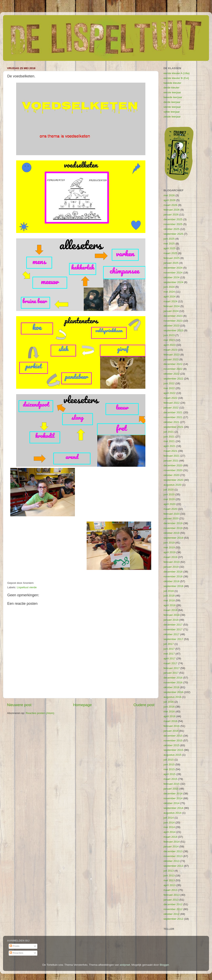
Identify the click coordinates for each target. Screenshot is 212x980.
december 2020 (173, 465)
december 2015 (173, 736)
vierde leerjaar (172, 107)
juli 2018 (169, 591)
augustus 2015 (173, 755)
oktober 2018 (172, 581)
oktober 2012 (172, 914)
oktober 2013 (172, 861)
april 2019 (169, 552)
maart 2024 (170, 301)
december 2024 (173, 268)
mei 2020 (169, 499)
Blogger (164, 965)
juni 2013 (169, 876)
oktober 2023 (172, 326)
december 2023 (173, 316)
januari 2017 (171, 673)
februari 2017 (172, 668)
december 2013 (173, 851)
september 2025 (173, 234)
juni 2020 (169, 494)
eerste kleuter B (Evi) (176, 78)
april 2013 (169, 885)
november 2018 (173, 576)
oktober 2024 (172, 277)
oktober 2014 (172, 803)
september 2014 (173, 808)
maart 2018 (170, 610)
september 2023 (173, 330)
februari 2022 (172, 403)
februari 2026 (172, 210)
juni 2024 (169, 287)
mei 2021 (169, 441)
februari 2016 (172, 726)
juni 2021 (169, 437)
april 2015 (169, 774)
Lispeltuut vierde (27, 587)
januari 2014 (171, 846)
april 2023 (169, 345)
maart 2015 (170, 779)
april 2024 (169, 297)
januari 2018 (171, 620)
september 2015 (173, 750)
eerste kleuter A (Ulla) (177, 73)
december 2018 (173, 572)
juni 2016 (169, 707)
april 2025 (169, 248)
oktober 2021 (172, 422)
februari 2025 (172, 258)
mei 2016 (169, 711)
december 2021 (173, 412)
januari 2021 (171, 461)
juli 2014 (169, 818)
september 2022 (173, 379)
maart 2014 (170, 837)
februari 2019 (172, 562)
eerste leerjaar (172, 92)
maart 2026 (170, 205)
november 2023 (173, 321)
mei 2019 (169, 547)
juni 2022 (169, 383)
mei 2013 (169, 880)
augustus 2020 (173, 485)
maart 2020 (170, 509)
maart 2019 (170, 557)
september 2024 (173, 282)
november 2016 (173, 682)
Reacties (16, 953)
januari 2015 (171, 789)
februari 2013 (172, 895)
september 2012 (173, 919)
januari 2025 (171, 263)
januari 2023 (171, 359)
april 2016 (169, 716)
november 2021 (173, 417)
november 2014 (173, 798)
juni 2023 (169, 335)
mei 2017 (169, 654)
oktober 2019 (172, 533)
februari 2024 (172, 306)
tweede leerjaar (173, 97)
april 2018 (169, 605)
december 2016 (173, 678)
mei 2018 (169, 600)
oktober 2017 (172, 634)
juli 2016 (169, 702)
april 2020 (169, 504)
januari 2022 (171, 408)
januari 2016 (171, 731)
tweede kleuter (172, 83)
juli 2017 (169, 644)
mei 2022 (169, 388)
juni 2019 (169, 543)
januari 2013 (171, 900)
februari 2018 (172, 615)
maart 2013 (170, 890)
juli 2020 (169, 490)
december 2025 (173, 219)
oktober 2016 (172, 687)
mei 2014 (169, 827)
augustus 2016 (173, 697)
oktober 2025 (172, 229)
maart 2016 (170, 721)
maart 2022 (170, 398)
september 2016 (173, 692)
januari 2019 (171, 567)
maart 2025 (170, 253)
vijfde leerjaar (172, 112)
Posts (15, 946)
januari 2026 (171, 215)
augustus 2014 (173, 813)
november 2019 (173, 528)
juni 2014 (169, 823)
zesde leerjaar (172, 117)
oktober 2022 (172, 374)
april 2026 (169, 200)
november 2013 (173, 856)
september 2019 (173, 538)
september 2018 (173, 586)
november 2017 (173, 629)
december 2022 (173, 364)
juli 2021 (169, 432)
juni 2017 (169, 649)
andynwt (125, 965)
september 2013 (173, 866)
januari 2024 (171, 311)
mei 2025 (169, 244)
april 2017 (169, 658)
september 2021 (173, 427)
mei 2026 (169, 195)
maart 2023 (170, 350)
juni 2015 (169, 764)
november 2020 (173, 470)
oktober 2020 (172, 475)
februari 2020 (172, 514)
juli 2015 (169, 760)
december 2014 (173, 793)
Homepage (82, 705)
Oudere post (144, 705)
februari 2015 (172, 784)
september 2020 (173, 480)
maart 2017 (170, 663)
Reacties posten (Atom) (40, 713)
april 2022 (169, 393)
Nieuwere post (19, 705)
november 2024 (173, 273)
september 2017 (173, 639)
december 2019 (173, 523)
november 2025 (173, 224)
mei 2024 (169, 292)
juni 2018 (169, 596)
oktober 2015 (172, 745)
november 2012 (173, 909)
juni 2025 (169, 239)
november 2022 (173, 369)
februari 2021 (172, 456)
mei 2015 (169, 769)
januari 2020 (171, 518)
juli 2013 (169, 871)
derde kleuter (172, 88)
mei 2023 (169, 340)
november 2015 (173, 740)
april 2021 (169, 446)
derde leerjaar (172, 102)
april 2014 (169, 832)
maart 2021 (170, 451)
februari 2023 (172, 355)
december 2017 (173, 625)
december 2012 (173, 904)
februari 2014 (172, 842)
